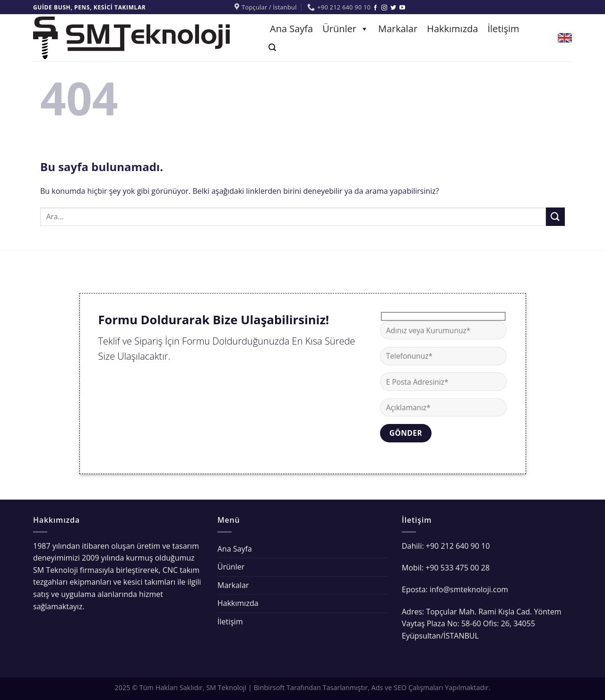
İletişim (503, 29)
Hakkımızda (452, 29)
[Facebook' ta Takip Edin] (375, 8)
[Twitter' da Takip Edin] (393, 8)
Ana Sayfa (291, 29)
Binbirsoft (269, 687)
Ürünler (346, 29)
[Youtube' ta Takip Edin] (402, 8)
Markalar (398, 29)
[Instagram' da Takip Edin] (384, 8)
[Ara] (272, 48)
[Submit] (555, 217)
